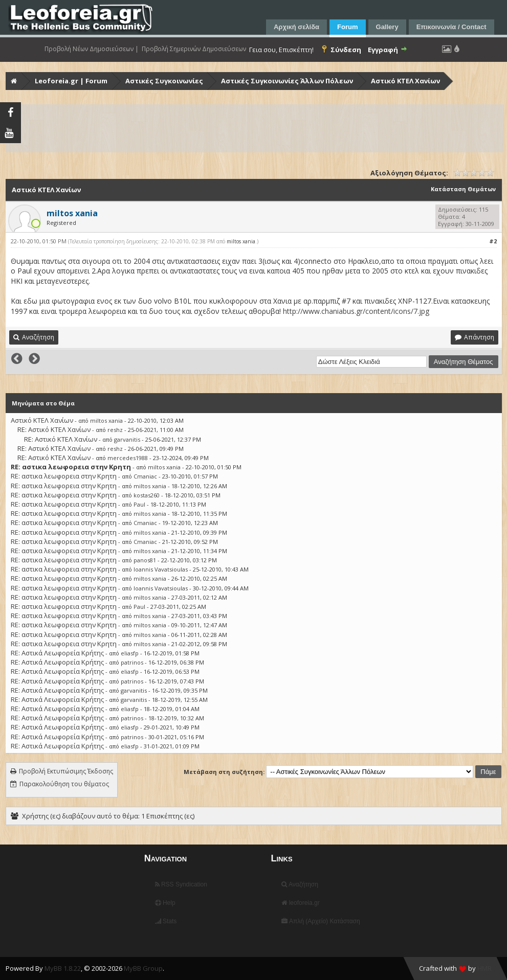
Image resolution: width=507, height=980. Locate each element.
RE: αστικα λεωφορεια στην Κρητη (64, 476)
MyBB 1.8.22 (63, 968)
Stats (166, 921)
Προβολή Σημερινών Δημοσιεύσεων (194, 49)
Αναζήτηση (300, 884)
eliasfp (130, 653)
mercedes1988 (128, 458)
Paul (139, 504)
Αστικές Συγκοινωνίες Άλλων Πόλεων (287, 81)
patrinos (132, 662)
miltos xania (241, 241)
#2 (493, 241)
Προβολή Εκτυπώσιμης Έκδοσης (66, 771)
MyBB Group (143, 968)
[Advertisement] (255, 128)
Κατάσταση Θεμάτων (463, 189)
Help (165, 903)
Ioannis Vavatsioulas (161, 569)
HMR (484, 968)
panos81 (145, 560)
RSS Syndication (181, 884)
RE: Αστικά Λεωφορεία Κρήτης (57, 653)
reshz (115, 430)
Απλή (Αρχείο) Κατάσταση (321, 921)
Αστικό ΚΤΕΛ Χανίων (405, 81)
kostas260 (147, 495)
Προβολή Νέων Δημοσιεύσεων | (92, 49)
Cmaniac (145, 476)
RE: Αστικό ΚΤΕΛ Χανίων (54, 429)
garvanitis (127, 439)
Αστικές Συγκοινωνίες (164, 81)
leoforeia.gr (300, 903)
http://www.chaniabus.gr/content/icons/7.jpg (356, 311)
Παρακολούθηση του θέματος (64, 784)
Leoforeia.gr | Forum (71, 81)
